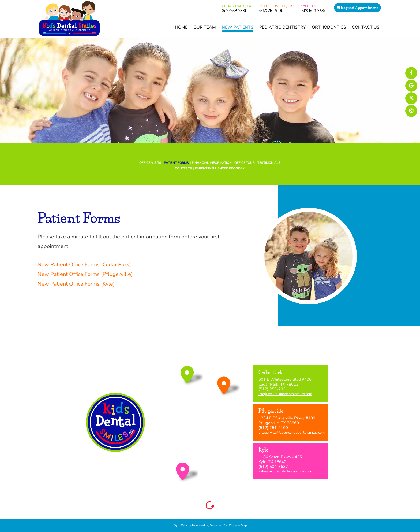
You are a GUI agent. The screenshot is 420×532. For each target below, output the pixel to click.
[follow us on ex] (411, 98)
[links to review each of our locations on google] (411, 86)
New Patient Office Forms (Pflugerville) (85, 274)
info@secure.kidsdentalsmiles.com (285, 394)
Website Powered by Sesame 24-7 (202, 525)
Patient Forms (176, 163)
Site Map (241, 525)
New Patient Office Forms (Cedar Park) (84, 265)
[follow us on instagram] (411, 111)
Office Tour (245, 163)
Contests (183, 168)
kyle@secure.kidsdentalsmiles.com (286, 471)
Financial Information (212, 163)
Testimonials (269, 163)
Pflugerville (276, 6)
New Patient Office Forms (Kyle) (76, 284)
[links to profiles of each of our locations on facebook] (411, 73)
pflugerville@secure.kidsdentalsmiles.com (292, 433)
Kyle (308, 6)
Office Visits (150, 163)
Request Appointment (357, 8)
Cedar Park (237, 6)
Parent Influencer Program (220, 168)
